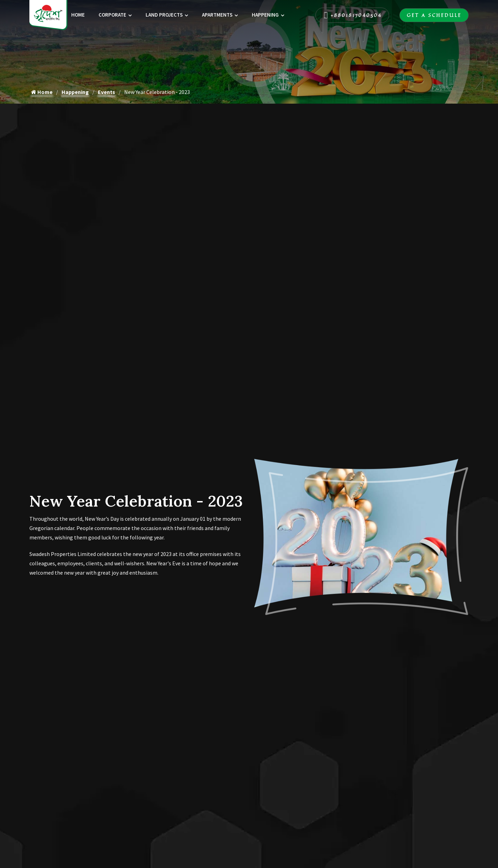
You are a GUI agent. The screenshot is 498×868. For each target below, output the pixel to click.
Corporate (112, 15)
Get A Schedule (434, 15)
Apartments (217, 15)
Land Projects (164, 15)
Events (107, 92)
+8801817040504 (352, 15)
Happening (265, 15)
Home (78, 15)
